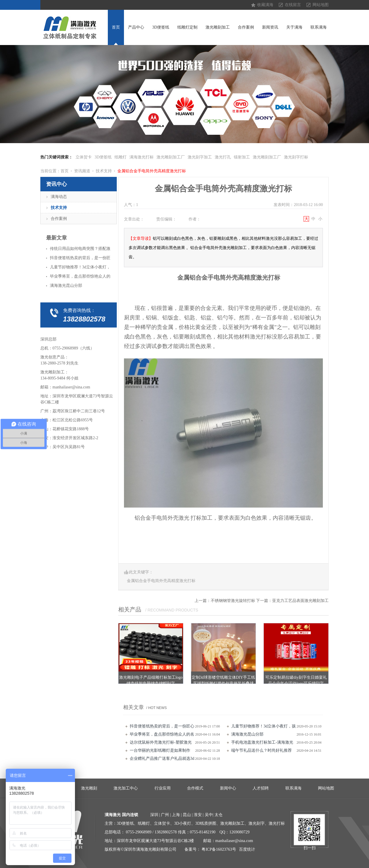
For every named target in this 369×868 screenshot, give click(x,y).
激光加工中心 (126, 788)
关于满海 (294, 27)
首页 (116, 27)
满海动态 (59, 197)
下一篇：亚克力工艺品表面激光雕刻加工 (292, 601)
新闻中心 (228, 788)
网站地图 (321, 5)
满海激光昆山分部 (247, 734)
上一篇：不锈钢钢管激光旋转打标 (225, 601)
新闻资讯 (270, 27)
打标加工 (202, 518)
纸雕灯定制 (187, 27)
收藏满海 (265, 5)
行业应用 (163, 788)
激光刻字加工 (200, 157)
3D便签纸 (161, 27)
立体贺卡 (84, 157)
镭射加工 (242, 157)
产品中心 (136, 27)
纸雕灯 (121, 157)
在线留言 (293, 5)
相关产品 (130, 609)
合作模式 (195, 788)
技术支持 (104, 171)
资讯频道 (82, 171)
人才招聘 (261, 788)
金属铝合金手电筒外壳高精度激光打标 (152, 171)
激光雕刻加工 (218, 27)
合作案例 (246, 27)
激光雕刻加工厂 (171, 157)
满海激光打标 (142, 157)
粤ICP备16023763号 (219, 849)
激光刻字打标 (296, 157)
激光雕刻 (89, 788)
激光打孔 (223, 157)
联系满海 (319, 27)
